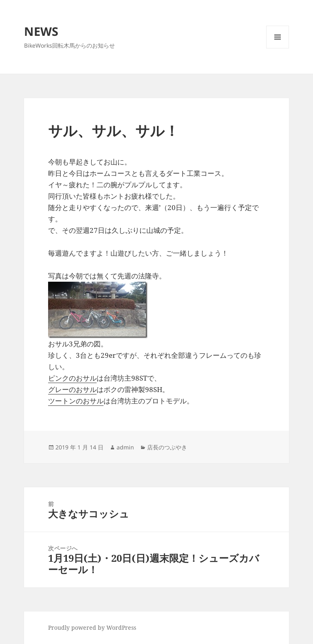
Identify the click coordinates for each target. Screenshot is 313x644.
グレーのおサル (72, 389)
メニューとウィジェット (278, 48)
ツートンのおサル (76, 401)
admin (125, 447)
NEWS (41, 31)
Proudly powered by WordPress (92, 628)
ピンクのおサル (72, 378)
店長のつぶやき (167, 447)
